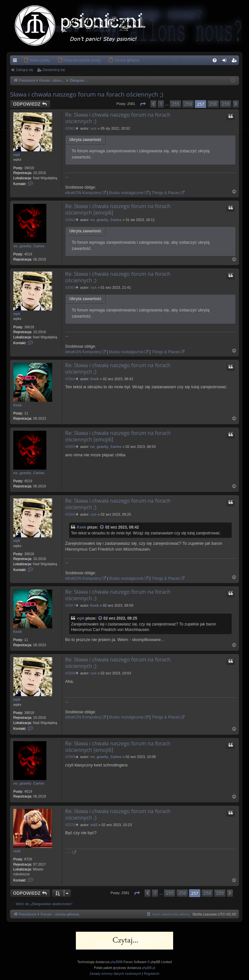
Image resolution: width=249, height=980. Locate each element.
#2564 (70, 379)
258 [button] (213, 104)
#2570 (70, 825)
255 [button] (175, 104)
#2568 (70, 673)
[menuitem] (27, 60)
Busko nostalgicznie (126, 193)
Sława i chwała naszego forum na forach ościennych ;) (87, 94)
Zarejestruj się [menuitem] (235, 62)
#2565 (70, 447)
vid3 (17, 851)
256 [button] (188, 104)
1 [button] (161, 104)
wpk (17, 155)
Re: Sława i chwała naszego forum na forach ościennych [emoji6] (118, 209)
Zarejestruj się (54, 70)
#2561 (70, 128)
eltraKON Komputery (83, 193)
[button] (143, 104)
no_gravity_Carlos (29, 246)
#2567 (70, 605)
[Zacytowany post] (102, 527)
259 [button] (226, 104)
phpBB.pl (149, 968)
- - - (68, 853)
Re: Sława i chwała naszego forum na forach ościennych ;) (118, 118)
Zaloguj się (24, 70)
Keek (18, 405)
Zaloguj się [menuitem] (226, 62)
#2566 (70, 514)
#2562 (70, 220)
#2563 (70, 287)
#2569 (70, 757)
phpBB (115, 962)
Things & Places (166, 193)
